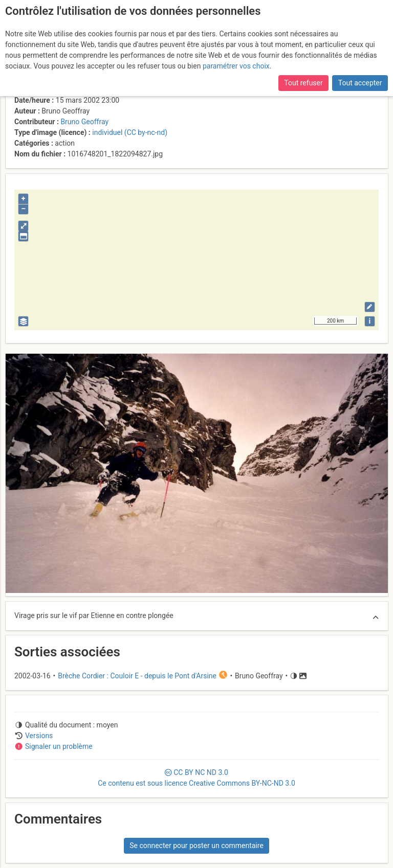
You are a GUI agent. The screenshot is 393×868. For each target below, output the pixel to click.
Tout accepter (360, 83)
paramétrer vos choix (236, 66)
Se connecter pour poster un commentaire (196, 846)
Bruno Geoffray (84, 122)
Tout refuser (303, 83)
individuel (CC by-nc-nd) (130, 132)
